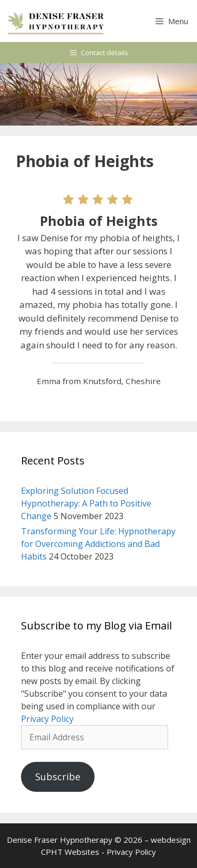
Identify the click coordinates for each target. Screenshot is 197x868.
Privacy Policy (47, 719)
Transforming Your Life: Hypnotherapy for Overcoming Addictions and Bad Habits (98, 544)
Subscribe (58, 777)
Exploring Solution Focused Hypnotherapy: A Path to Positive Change (86, 503)
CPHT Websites (70, 852)
